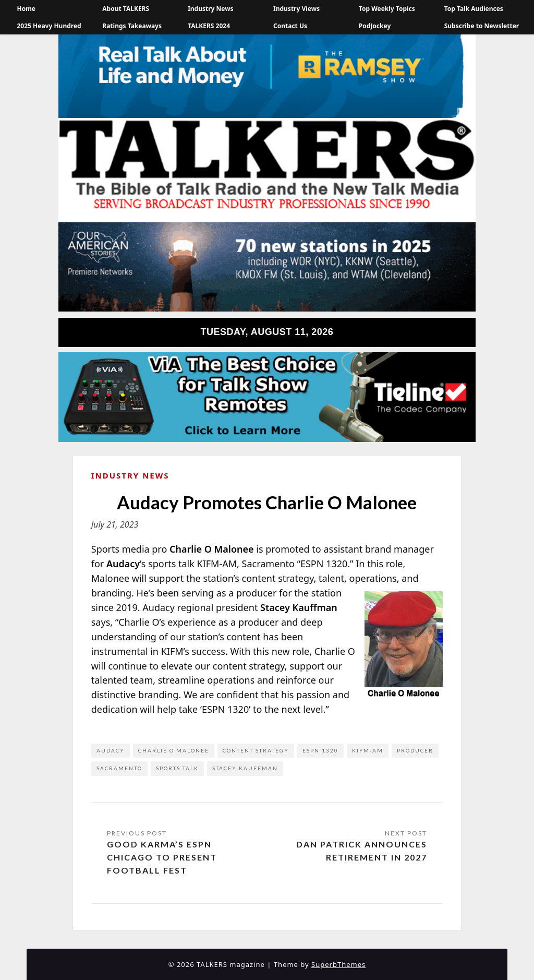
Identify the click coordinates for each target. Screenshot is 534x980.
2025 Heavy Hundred (49, 26)
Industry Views (296, 9)
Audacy (111, 750)
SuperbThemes (338, 964)
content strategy (256, 750)
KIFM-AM (368, 750)
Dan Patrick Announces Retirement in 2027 (362, 851)
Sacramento (119, 768)
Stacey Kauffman (245, 768)
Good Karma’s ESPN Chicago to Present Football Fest (162, 857)
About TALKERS (126, 9)
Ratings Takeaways (132, 26)
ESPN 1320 (320, 750)
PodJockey (375, 26)
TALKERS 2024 (209, 26)
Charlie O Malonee (174, 750)
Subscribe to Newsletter (482, 26)
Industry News (210, 9)
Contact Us (290, 26)
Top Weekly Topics (387, 9)
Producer (415, 750)
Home (26, 9)
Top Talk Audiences (474, 9)
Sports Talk (177, 768)
